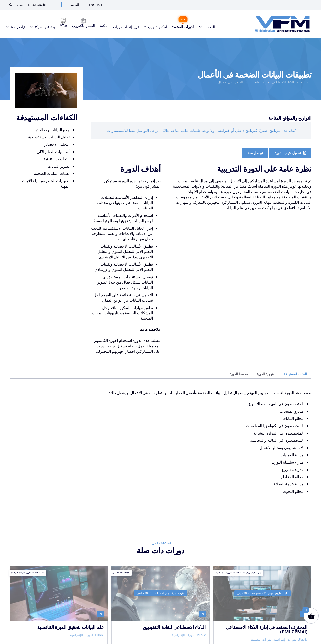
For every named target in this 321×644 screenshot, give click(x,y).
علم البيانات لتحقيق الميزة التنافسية (70, 627)
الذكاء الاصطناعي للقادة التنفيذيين (174, 627)
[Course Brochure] (290, 153)
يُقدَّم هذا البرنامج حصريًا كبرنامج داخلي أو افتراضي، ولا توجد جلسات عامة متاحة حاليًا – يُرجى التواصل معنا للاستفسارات (201, 131)
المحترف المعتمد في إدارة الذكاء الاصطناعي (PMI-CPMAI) (267, 629)
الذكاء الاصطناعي (283, 82)
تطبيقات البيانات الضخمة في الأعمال (241, 82)
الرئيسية (306, 82)
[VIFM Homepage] (282, 24)
